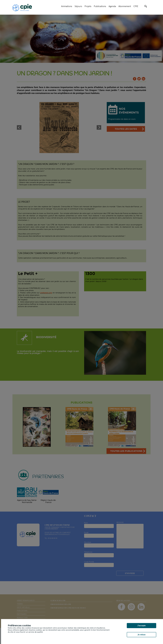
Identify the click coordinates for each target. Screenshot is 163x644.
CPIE (136, 6)
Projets (88, 6)
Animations (67, 6)
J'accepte (141, 626)
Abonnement (125, 6)
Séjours (78, 6)
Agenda (112, 6)
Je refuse (141, 635)
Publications (100, 6)
